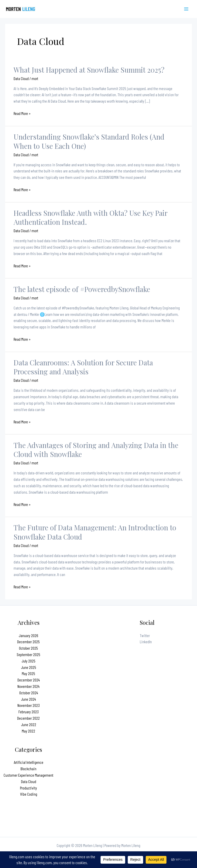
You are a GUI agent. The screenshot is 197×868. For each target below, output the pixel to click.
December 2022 (28, 718)
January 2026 (28, 635)
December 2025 (28, 642)
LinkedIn (146, 642)
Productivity (28, 788)
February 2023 (29, 712)
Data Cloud (21, 78)
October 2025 (28, 648)
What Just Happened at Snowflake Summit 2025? (89, 70)
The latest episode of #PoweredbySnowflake (82, 289)
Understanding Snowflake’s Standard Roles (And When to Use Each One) (89, 141)
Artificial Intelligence (29, 762)
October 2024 (29, 693)
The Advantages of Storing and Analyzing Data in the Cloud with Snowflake (96, 450)
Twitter (145, 635)
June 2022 (29, 724)
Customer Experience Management (28, 775)
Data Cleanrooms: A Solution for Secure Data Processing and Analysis (83, 367)
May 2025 (28, 673)
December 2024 (29, 680)
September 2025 (28, 654)
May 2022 (28, 731)
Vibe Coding (29, 794)
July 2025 (28, 661)
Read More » (22, 114)
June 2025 (29, 667)
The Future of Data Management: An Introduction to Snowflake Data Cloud (95, 532)
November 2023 (29, 705)
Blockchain (28, 769)
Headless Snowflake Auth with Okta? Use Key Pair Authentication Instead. (90, 217)
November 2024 (28, 686)
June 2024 (28, 699)
